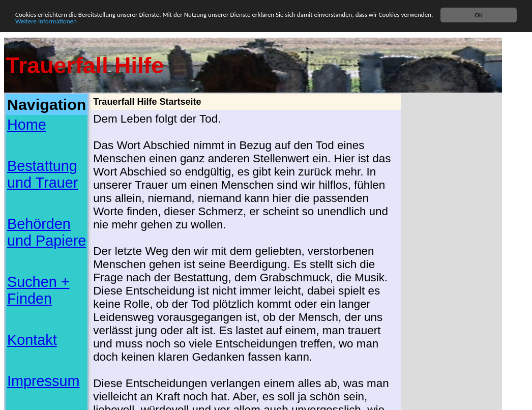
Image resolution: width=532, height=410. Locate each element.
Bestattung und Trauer (42, 174)
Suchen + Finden (38, 290)
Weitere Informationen (46, 21)
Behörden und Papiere (47, 232)
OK (478, 15)
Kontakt (32, 340)
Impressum (43, 381)
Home (27, 125)
